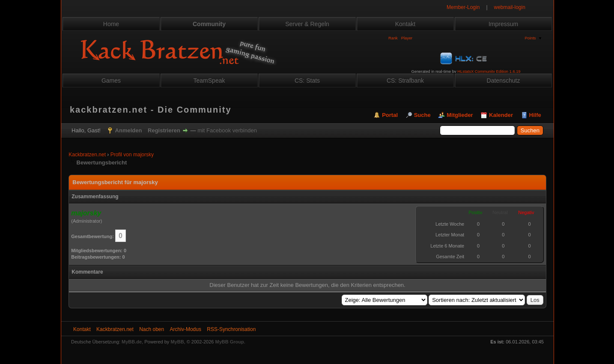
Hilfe (535, 115)
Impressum (503, 24)
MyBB (177, 342)
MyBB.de (132, 342)
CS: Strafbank (405, 81)
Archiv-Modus (186, 329)
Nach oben (152, 329)
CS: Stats (307, 81)
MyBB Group (230, 342)
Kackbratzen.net (87, 155)
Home (111, 24)
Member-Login (463, 7)
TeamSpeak (209, 81)
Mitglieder (460, 115)
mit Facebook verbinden (227, 130)
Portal (390, 115)
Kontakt (405, 24)
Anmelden (129, 130)
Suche (422, 115)
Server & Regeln (307, 24)
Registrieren (164, 130)
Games (111, 81)
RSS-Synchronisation (231, 329)
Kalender (501, 115)
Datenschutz (504, 81)
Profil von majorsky (132, 155)
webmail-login (510, 7)
